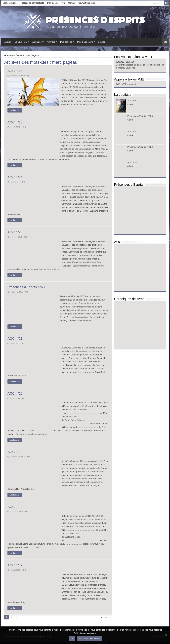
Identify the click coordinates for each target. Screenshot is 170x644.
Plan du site (53, 3)
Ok (72, 639)
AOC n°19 (15, 452)
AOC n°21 (15, 339)
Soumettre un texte (87, 3)
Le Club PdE (21, 42)
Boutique (102, 42)
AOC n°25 (15, 122)
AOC (118, 84)
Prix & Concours (85, 42)
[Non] (166, 635)
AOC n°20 (15, 393)
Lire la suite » (15, 110)
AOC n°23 (15, 232)
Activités (51, 42)
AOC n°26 (15, 71)
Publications (66, 42)
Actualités (37, 42)
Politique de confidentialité (32, 3)
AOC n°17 (15, 565)
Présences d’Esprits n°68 (26, 287)
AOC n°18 (15, 507)
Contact (72, 3)
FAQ (63, 3)
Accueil (8, 42)
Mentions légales (10, 3)
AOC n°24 (15, 177)
